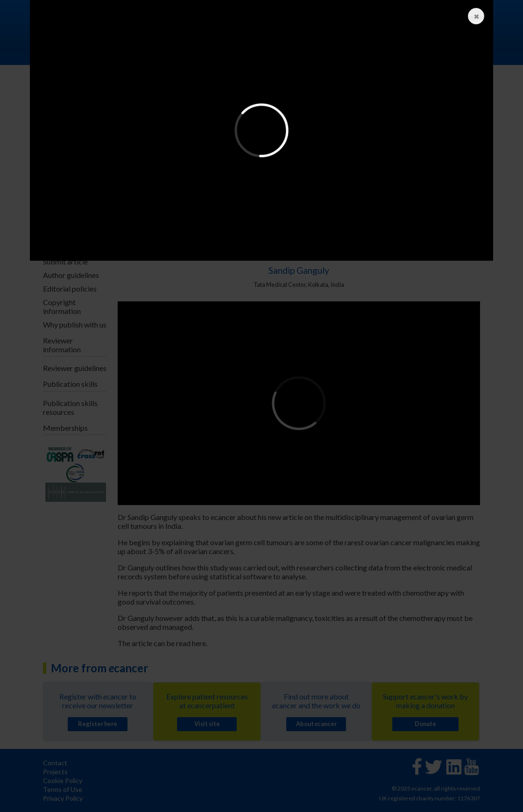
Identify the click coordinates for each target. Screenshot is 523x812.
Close (474, 17)
